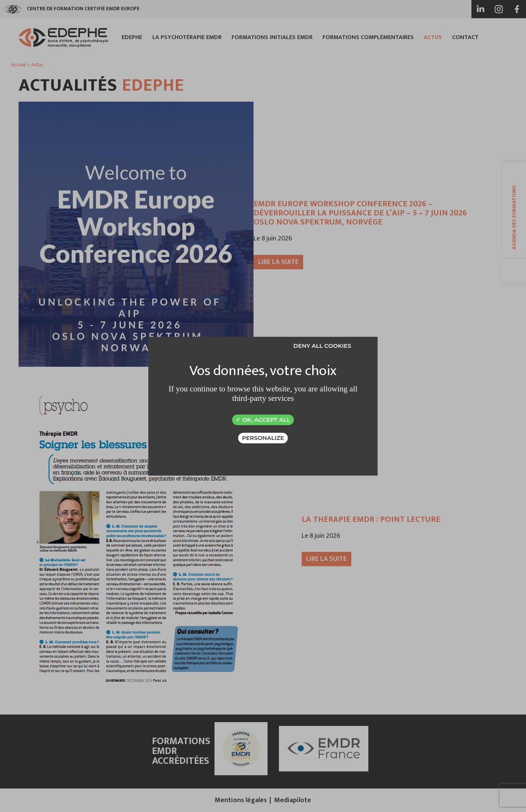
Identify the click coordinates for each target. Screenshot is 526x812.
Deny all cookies (322, 346)
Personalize (263, 438)
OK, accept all (263, 420)
